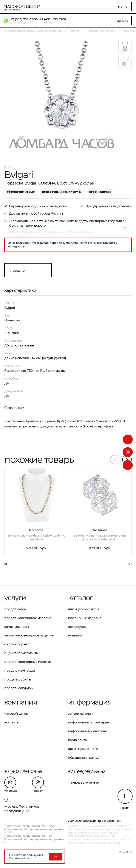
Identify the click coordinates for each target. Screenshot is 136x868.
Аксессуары (78, 627)
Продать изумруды (20, 670)
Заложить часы (16, 627)
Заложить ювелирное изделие (29, 635)
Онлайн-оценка (17, 644)
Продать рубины (18, 679)
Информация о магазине (88, 731)
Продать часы (15, 609)
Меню (123, 7)
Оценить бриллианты (21, 653)
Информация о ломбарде (89, 722)
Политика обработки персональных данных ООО (34, 831)
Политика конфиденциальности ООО (30, 826)
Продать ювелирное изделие (28, 618)
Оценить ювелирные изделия (28, 662)
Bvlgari (10, 308)
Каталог (80, 598)
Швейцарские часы (83, 609)
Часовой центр (16, 713)
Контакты (12, 722)
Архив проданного (83, 749)
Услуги (15, 598)
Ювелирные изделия (85, 618)
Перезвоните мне (85, 783)
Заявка (123, 21)
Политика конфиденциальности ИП (29, 836)
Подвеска (12, 320)
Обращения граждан (85, 757)
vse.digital (125, 852)
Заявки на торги (81, 713)
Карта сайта (77, 740)
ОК (56, 857)
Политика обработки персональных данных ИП (34, 841)
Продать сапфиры (19, 688)
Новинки (75, 635)
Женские (12, 333)
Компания (21, 702)
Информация (90, 702)
